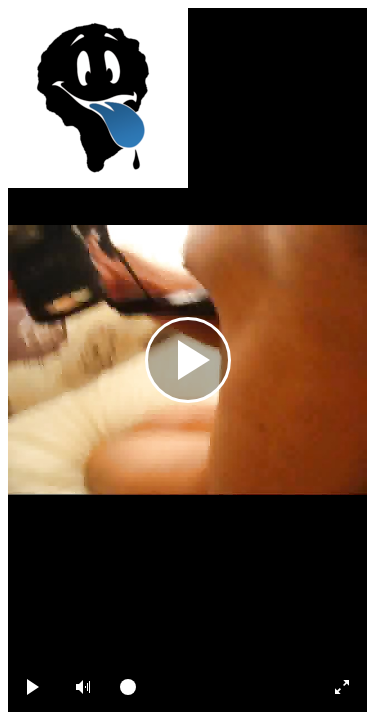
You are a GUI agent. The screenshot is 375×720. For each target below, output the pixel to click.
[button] (83, 687)
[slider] (210, 687)
